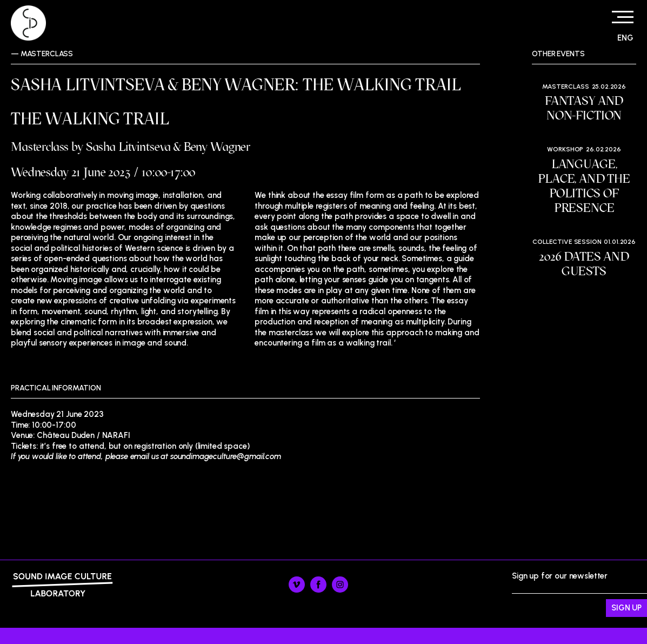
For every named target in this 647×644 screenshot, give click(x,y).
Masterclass (47, 54)
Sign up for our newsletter (579, 594)
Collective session (567, 242)
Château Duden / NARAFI (84, 435)
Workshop (565, 149)
